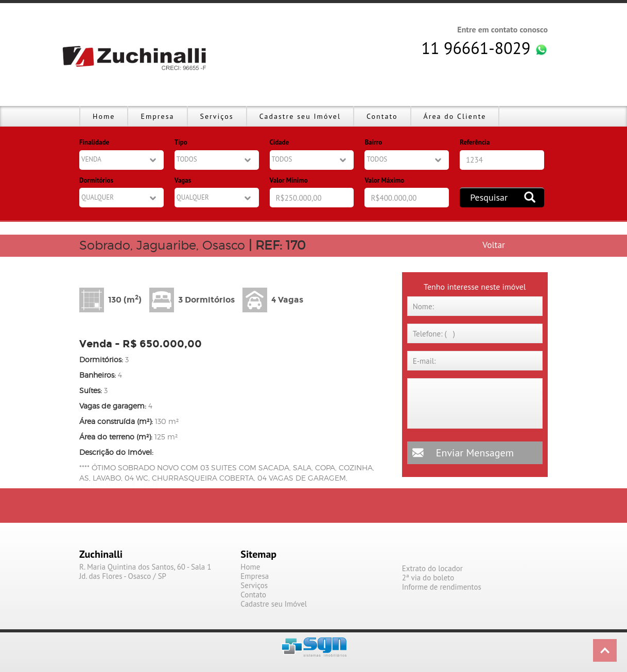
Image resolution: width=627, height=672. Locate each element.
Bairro (373, 142)
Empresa (157, 116)
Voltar (494, 245)
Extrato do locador (432, 569)
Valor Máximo (384, 180)
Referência (475, 142)
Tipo (181, 142)
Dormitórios (96, 180)
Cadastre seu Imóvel (300, 116)
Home (104, 116)
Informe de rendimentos (442, 587)
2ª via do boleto (428, 578)
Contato (382, 116)
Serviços (217, 116)
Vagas (183, 180)
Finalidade (94, 142)
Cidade (280, 142)
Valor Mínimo (289, 180)
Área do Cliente (455, 116)
